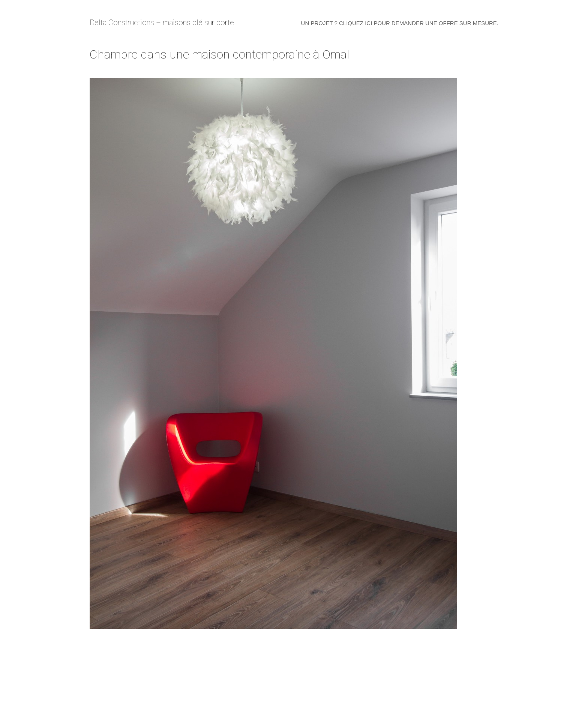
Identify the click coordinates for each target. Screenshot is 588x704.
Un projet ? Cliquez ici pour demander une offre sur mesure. (400, 23)
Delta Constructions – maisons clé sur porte (162, 23)
